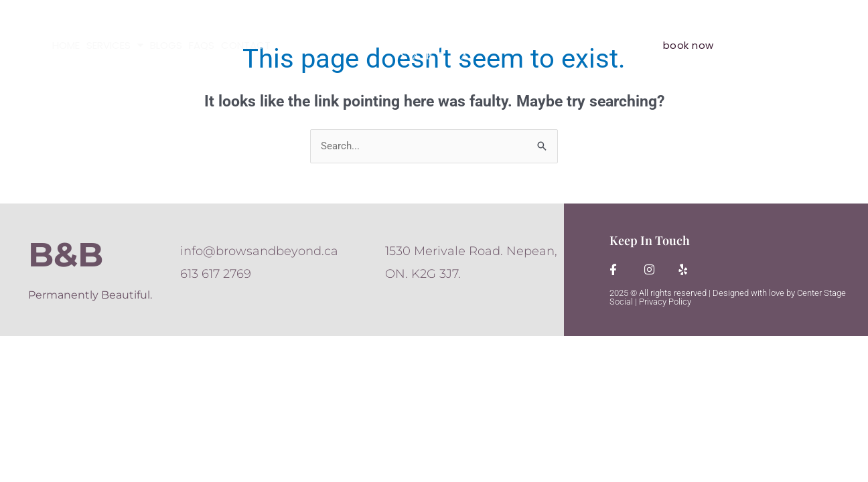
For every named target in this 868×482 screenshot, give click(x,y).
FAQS (202, 46)
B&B (66, 255)
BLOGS (166, 46)
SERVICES (115, 46)
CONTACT (246, 46)
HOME (66, 46)
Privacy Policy (665, 302)
